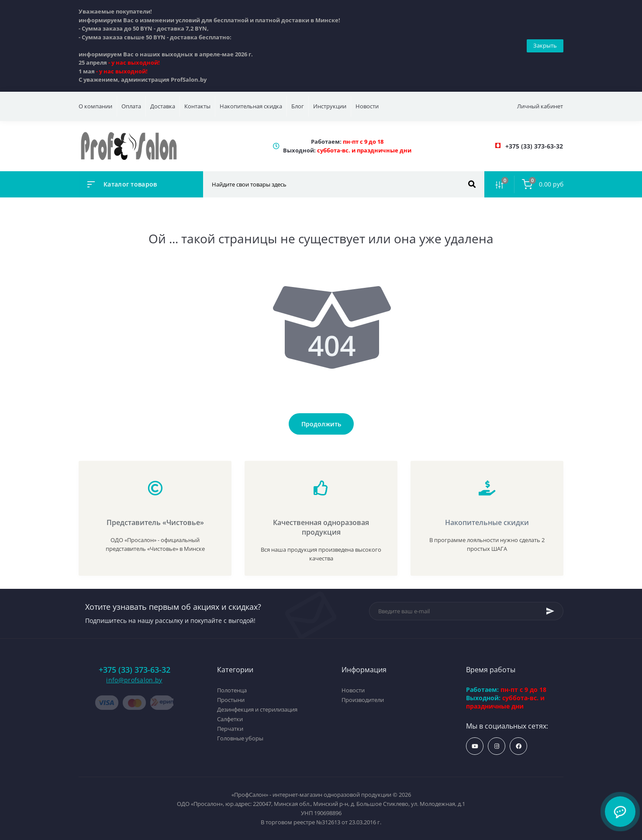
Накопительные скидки (487, 522)
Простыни (231, 700)
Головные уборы (240, 738)
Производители (363, 700)
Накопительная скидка (251, 106)
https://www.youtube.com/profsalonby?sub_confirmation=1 (475, 746)
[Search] (472, 184)
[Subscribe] (550, 611)
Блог (298, 106)
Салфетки (230, 719)
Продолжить (321, 424)
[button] (534, 146)
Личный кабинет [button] (540, 106)
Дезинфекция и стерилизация (257, 709)
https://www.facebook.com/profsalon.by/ (519, 746)
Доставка (163, 106)
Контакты (197, 106)
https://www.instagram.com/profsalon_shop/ (497, 746)
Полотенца (232, 690)
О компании (95, 106)
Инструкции (330, 106)
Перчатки (230, 729)
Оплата (131, 106)
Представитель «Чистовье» (155, 522)
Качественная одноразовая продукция (321, 527)
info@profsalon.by (134, 680)
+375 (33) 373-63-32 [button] (135, 670)
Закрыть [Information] (545, 45)
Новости (367, 106)
